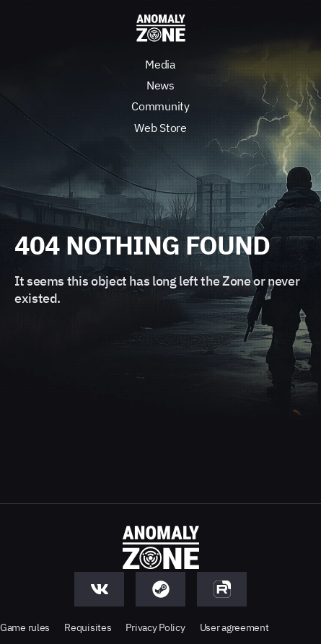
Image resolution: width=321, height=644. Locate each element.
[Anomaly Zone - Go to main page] (161, 29)
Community (160, 106)
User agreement (234, 627)
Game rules (25, 627)
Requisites (88, 627)
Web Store (160, 128)
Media (160, 64)
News (160, 85)
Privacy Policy (155, 627)
